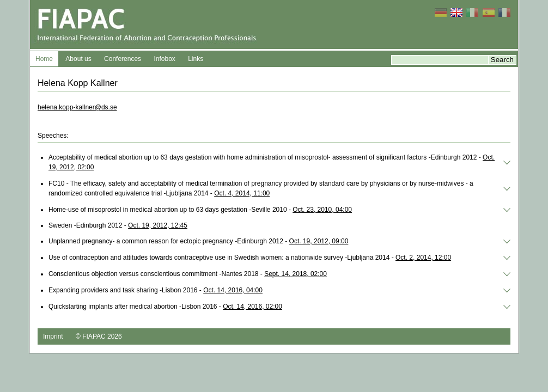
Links (196, 59)
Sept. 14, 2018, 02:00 (296, 274)
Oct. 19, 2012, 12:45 (158, 225)
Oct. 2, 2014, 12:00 (423, 258)
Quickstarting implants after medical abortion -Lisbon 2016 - (165, 307)
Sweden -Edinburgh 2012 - (118, 225)
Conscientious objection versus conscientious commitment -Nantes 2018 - (188, 274)
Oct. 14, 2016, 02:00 (252, 307)
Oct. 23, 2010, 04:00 (322, 210)
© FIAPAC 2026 (99, 336)
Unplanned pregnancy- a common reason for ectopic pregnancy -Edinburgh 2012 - (198, 241)
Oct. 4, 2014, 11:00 (242, 193)
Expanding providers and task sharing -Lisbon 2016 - (156, 290)
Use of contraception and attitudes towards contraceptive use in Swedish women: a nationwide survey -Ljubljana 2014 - (250, 258)
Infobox (164, 59)
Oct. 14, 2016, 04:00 (233, 290)
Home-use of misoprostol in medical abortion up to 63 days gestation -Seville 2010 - (200, 210)
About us (78, 59)
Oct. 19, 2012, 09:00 (319, 241)
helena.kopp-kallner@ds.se (77, 107)
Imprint (53, 336)
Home (44, 59)
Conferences (123, 59)
